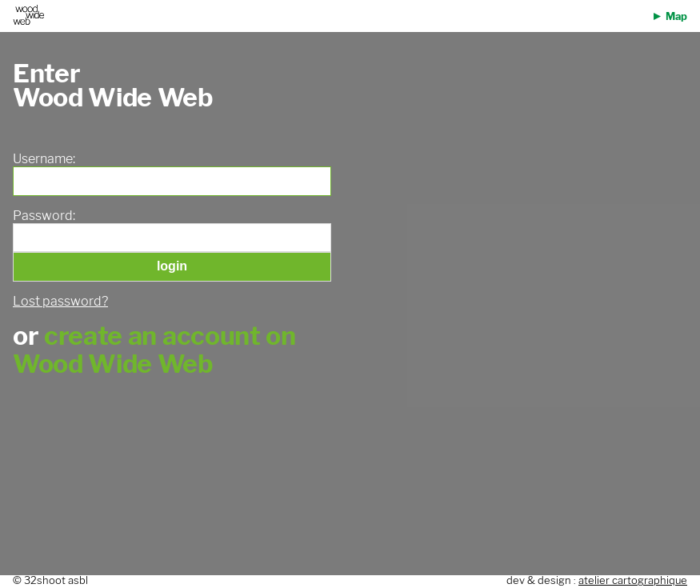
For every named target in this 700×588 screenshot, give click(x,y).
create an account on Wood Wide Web (154, 350)
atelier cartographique (633, 580)
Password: (44, 216)
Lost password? (60, 301)
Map (676, 16)
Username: (44, 159)
